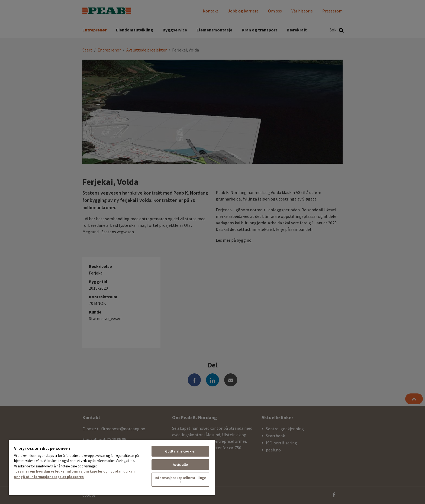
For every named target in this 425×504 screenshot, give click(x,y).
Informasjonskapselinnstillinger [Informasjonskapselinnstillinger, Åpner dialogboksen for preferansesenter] (180, 480)
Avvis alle (180, 465)
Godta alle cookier (180, 451)
